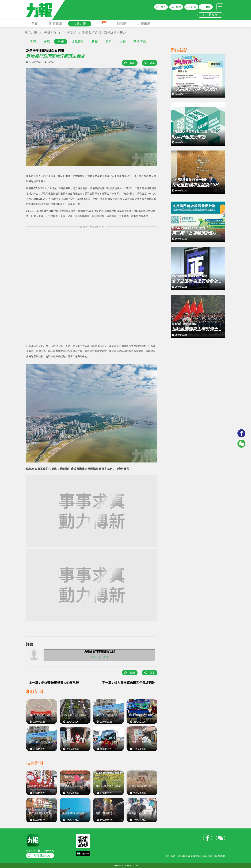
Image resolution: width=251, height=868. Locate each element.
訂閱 (194, 7)
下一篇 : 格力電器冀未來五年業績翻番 (128, 683)
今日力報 (80, 24)
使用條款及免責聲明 (189, 856)
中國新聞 (70, 33)
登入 (163, 7)
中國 (61, 41)
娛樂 (123, 41)
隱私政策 (208, 856)
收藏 (132, 63)
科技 (95, 41)
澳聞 (33, 41)
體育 (109, 41)
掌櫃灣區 (140, 41)
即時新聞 (56, 24)
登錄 (105, 657)
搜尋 (178, 7)
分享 (152, 63)
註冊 (93, 657)
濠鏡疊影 (78, 41)
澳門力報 (31, 33)
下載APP (210, 15)
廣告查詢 (220, 856)
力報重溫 (144, 24)
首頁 (35, 24)
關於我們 (171, 856)
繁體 (208, 7)
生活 (102, 23)
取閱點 (122, 24)
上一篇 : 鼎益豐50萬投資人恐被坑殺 (54, 683)
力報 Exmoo (42, 856)
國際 (47, 41)
